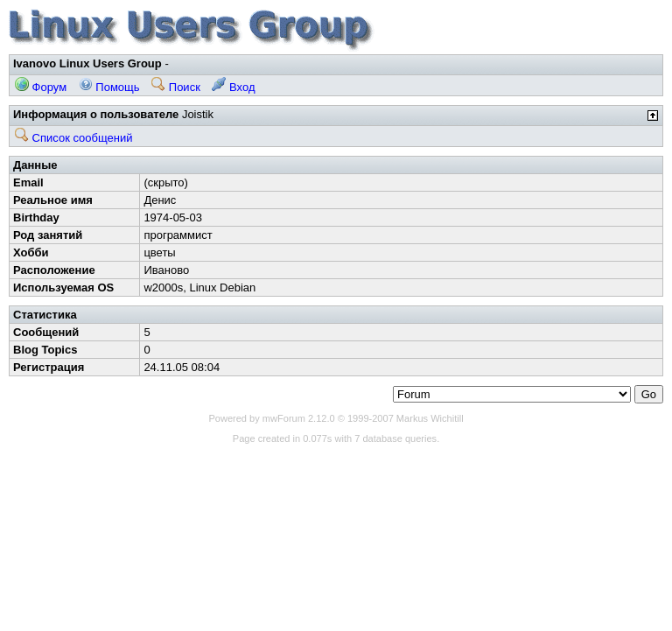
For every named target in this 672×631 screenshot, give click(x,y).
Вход (233, 87)
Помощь (109, 87)
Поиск (176, 87)
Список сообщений (74, 138)
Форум (41, 87)
